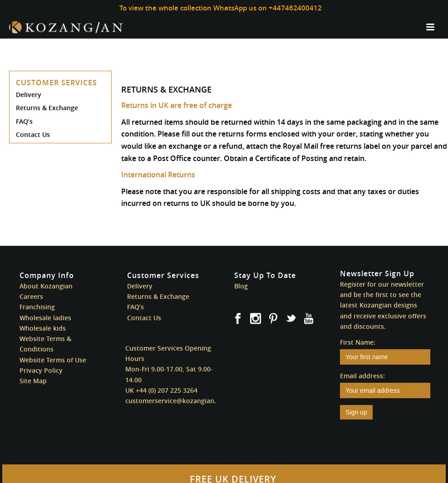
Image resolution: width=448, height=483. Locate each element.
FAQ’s (24, 121)
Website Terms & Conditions (45, 344)
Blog (241, 286)
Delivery (29, 95)
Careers (31, 296)
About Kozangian (46, 286)
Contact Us (33, 134)
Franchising (37, 307)
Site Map (33, 381)
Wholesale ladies (45, 318)
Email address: (362, 376)
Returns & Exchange (47, 108)
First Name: (358, 342)
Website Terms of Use (53, 360)
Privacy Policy (41, 370)
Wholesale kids (43, 328)
